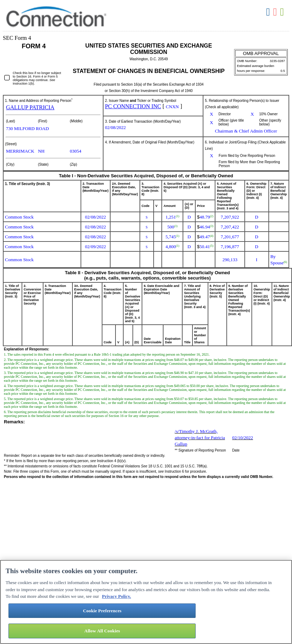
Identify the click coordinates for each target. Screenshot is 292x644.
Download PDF (276, 12)
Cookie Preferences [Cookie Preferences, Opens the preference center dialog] (102, 611)
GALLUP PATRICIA (30, 107)
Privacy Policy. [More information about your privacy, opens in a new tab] (117, 596)
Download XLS (283, 12)
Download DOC (269, 12)
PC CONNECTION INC (133, 106)
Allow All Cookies (102, 631)
